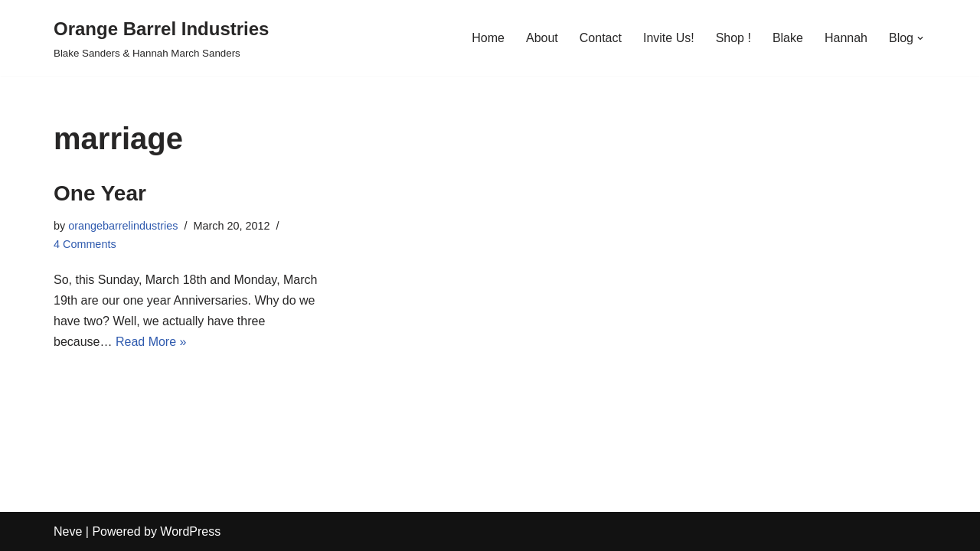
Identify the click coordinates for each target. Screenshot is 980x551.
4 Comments (85, 244)
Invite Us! (669, 38)
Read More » (151, 342)
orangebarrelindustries (123, 226)
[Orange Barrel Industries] (161, 38)
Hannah (846, 38)
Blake (788, 38)
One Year (100, 193)
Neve (68, 531)
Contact (601, 38)
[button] (920, 38)
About (542, 38)
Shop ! (733, 38)
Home (488, 38)
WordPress (190, 531)
